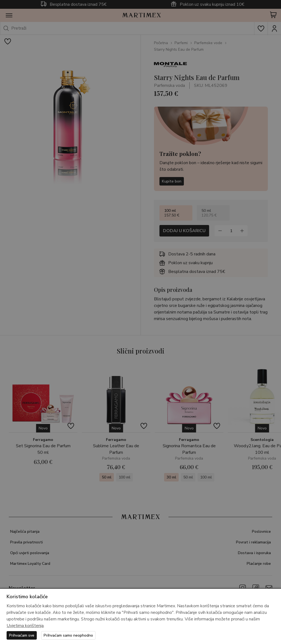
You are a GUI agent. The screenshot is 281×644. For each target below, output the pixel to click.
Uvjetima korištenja (25, 626)
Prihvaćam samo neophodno (68, 635)
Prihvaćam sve (22, 635)
